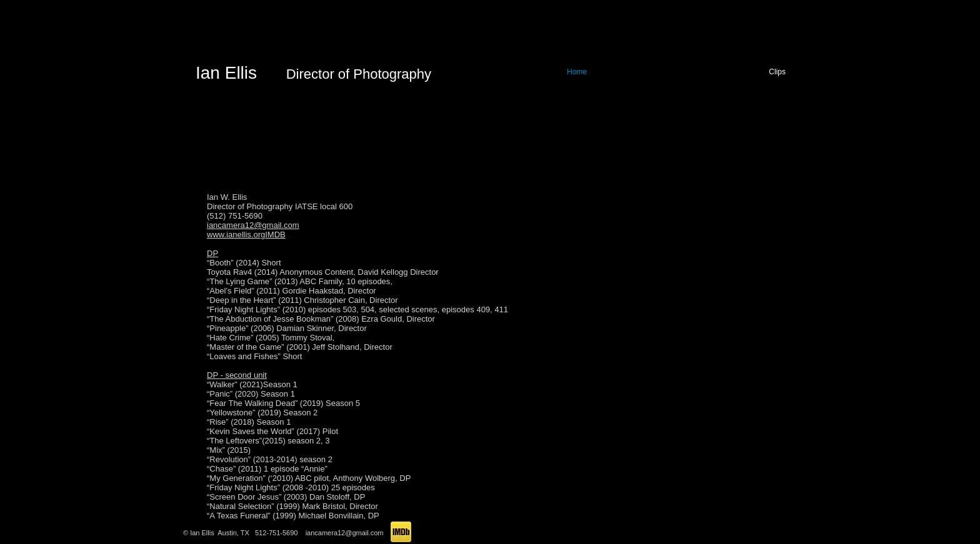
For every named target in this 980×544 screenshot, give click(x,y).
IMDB (275, 235)
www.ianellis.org (236, 235)
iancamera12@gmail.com (253, 225)
